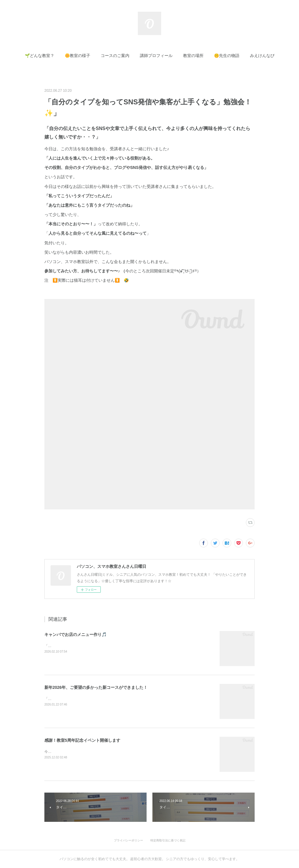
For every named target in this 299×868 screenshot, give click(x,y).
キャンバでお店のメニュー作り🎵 (75, 634)
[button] (40, 56)
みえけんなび (262, 56)
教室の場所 (193, 56)
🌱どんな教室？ (40, 56)
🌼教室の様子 (78, 56)
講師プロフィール (156, 56)
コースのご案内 (115, 56)
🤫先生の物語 (227, 56)
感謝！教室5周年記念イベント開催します (82, 740)
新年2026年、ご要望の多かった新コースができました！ (96, 687)
